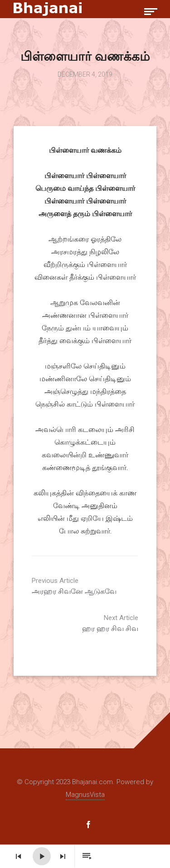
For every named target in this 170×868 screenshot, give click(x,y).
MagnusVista (85, 795)
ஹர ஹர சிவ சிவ (70, 623)
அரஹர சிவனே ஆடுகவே (100, 586)
